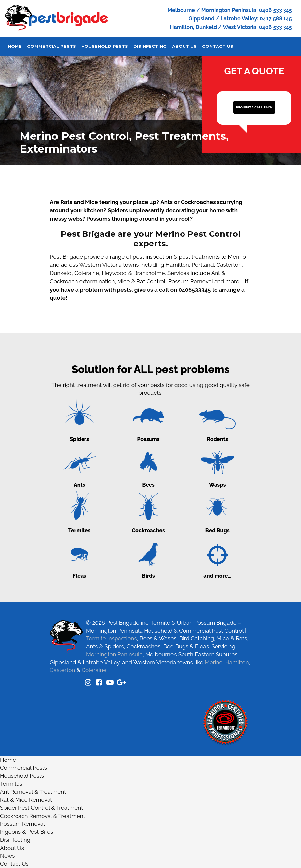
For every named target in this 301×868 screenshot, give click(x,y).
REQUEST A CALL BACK (254, 107)
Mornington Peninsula (114, 654)
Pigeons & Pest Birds (27, 832)
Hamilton (177, 265)
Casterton (229, 265)
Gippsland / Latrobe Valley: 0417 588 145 (240, 19)
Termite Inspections (111, 638)
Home (15, 46)
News (7, 856)
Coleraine (87, 273)
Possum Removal (22, 824)
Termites (11, 784)
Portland (203, 265)
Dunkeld (61, 273)
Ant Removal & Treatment (33, 792)
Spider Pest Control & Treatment (41, 808)
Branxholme (149, 273)
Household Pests (105, 46)
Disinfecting (150, 46)
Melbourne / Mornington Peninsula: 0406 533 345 (230, 10)
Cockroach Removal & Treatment (42, 816)
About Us (184, 46)
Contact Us (218, 46)
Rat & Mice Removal (26, 800)
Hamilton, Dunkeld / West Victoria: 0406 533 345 (231, 27)
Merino (214, 662)
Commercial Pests (51, 46)
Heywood (114, 273)
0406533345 (195, 290)
